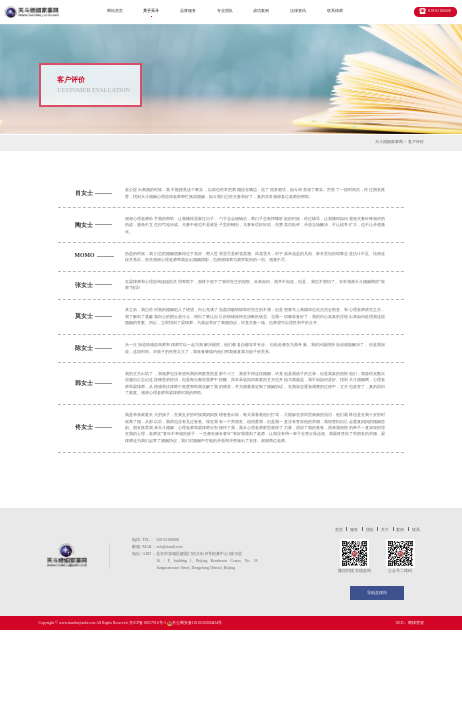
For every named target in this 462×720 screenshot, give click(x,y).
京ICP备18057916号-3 (148, 623)
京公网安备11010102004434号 (197, 623)
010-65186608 (439, 11)
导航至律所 (377, 593)
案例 (400, 529)
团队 (370, 529)
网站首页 (115, 10)
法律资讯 (298, 10)
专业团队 (225, 10)
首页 (339, 529)
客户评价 (416, 142)
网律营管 (416, 623)
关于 (385, 529)
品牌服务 (188, 10)
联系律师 (335, 10)
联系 (416, 529)
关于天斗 (151, 10)
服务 (354, 529)
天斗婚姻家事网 (389, 142)
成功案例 (261, 10)
